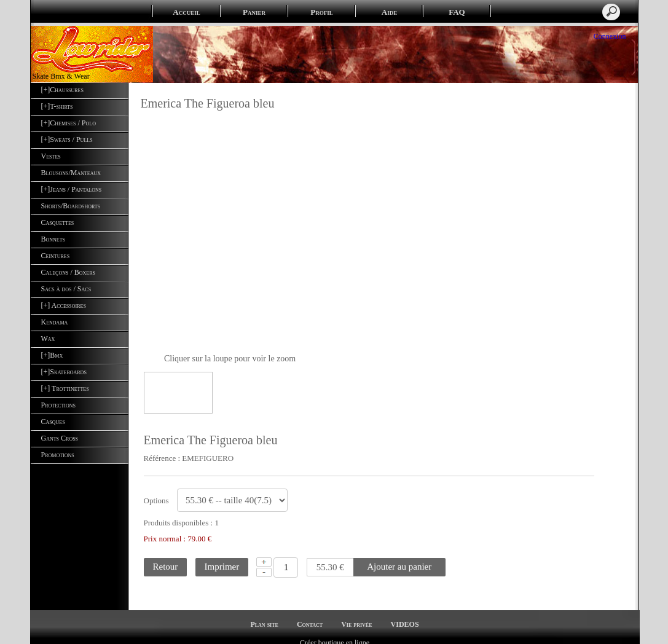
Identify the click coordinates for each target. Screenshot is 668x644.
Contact (310, 614)
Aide (389, 12)
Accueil (186, 12)
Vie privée (356, 614)
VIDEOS (405, 614)
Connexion (609, 36)
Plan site (264, 614)
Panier (254, 12)
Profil (321, 12)
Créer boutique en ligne (335, 632)
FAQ (457, 12)
